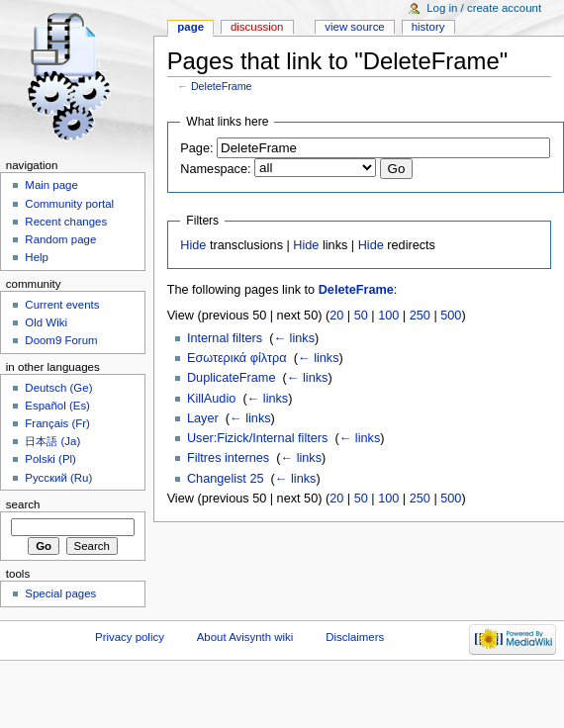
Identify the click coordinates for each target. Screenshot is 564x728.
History (428, 27)
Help (37, 257)
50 (361, 316)
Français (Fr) (57, 423)
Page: (196, 148)
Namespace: (215, 169)
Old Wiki (46, 322)
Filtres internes (228, 458)
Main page (51, 185)
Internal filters (225, 338)
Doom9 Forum (61, 340)
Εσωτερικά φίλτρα (237, 358)
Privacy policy (130, 637)
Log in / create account (484, 8)
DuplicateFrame (232, 378)
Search (23, 504)
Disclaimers (355, 637)
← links (294, 338)
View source (354, 27)
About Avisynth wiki (245, 637)
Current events (62, 305)
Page (190, 27)
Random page (60, 239)
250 (420, 316)
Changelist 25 (226, 479)
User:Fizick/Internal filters (257, 438)
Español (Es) (57, 406)
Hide (193, 245)
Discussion (257, 27)
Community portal (69, 204)
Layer (203, 418)
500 (451, 316)
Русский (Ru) (58, 478)
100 (388, 316)
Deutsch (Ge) (58, 388)
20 (336, 316)
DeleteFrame (222, 86)
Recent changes (66, 222)
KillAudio (211, 399)
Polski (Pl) (50, 459)
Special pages (60, 593)
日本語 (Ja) (52, 441)
